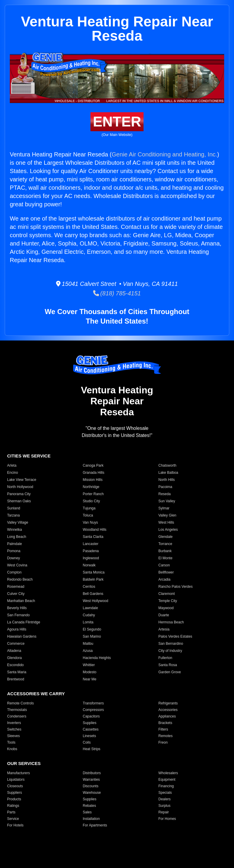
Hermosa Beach (171, 622)
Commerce (16, 644)
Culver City (16, 594)
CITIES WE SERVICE (29, 456)
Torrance (165, 544)
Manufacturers (19, 773)
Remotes (165, 736)
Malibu (88, 644)
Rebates (89, 806)
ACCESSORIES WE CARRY (36, 694)
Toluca (88, 515)
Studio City (91, 501)
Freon (163, 742)
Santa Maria (17, 672)
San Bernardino (171, 644)
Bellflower (166, 572)
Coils (87, 742)
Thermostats (17, 710)
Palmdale (15, 544)
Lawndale (90, 608)
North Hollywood (20, 487)
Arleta (12, 465)
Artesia (164, 629)
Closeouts (15, 786)
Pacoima (165, 487)
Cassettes (91, 729)
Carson (164, 565)
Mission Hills (93, 480)
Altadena (14, 651)
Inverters (14, 723)
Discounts (91, 786)
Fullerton (165, 658)
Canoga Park (93, 465)
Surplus (164, 806)
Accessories (168, 710)
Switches (14, 729)
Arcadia (164, 579)
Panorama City (19, 494)
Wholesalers (168, 773)
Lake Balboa (168, 473)
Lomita (88, 622)
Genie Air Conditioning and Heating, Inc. (165, 154)
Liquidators (16, 780)
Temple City (168, 601)
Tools (11, 742)
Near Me (90, 679)
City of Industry (170, 651)
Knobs (12, 749)
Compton (14, 572)
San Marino (92, 636)
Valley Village (18, 522)
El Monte (165, 558)
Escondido (15, 665)
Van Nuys (90, 522)
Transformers (93, 703)
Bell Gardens (93, 594)
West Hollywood (95, 601)
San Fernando (18, 615)
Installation (91, 819)
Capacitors (91, 716)
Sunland (14, 508)
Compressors (93, 710)
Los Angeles (168, 530)
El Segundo (92, 629)
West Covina (17, 565)
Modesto (90, 672)
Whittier (89, 665)
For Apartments (95, 825)
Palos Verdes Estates (175, 636)
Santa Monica (94, 572)
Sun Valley (167, 501)
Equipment (167, 780)
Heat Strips (91, 749)
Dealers (164, 799)
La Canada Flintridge (24, 622)
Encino (13, 473)
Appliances (167, 716)
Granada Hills (94, 473)
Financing (166, 786)
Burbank (165, 551)
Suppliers (15, 793)
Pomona (14, 551)
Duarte (164, 615)
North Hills (167, 480)
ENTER (117, 122)
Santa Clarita (93, 537)
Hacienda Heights (97, 658)
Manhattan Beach (21, 601)
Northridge (91, 487)
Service (13, 819)
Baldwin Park (93, 579)
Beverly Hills (17, 608)
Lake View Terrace (22, 480)
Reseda (164, 494)
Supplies (90, 723)
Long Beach (17, 537)
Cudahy (89, 615)
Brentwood (16, 679)
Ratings (13, 806)
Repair (164, 812)
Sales (87, 812)
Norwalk (89, 565)
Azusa (88, 651)
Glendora (14, 658)
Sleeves (13, 736)
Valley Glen (167, 515)
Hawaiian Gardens (22, 636)
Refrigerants (168, 703)
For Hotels (15, 825)
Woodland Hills (95, 530)
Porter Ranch (93, 494)
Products (14, 799)
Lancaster (91, 544)
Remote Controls (20, 703)
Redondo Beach (20, 579)
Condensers (17, 716)
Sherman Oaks (19, 501)
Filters (163, 729)
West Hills (166, 522)
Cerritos (89, 587)
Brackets (165, 723)
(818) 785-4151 (117, 293)
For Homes (167, 819)
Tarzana (13, 515)
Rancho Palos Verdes (175, 587)
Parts (11, 812)
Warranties (91, 780)
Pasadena (91, 551)
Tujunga (89, 508)
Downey (13, 558)
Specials (165, 793)
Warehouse (92, 793)
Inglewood (91, 558)
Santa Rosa (168, 665)
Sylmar (164, 508)
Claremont (167, 594)
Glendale (165, 537)
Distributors (92, 773)
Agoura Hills (17, 629)
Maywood (166, 608)
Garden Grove (170, 672)
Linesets (89, 736)
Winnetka (15, 530)
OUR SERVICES (24, 763)
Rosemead (16, 587)
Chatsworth (167, 465)
